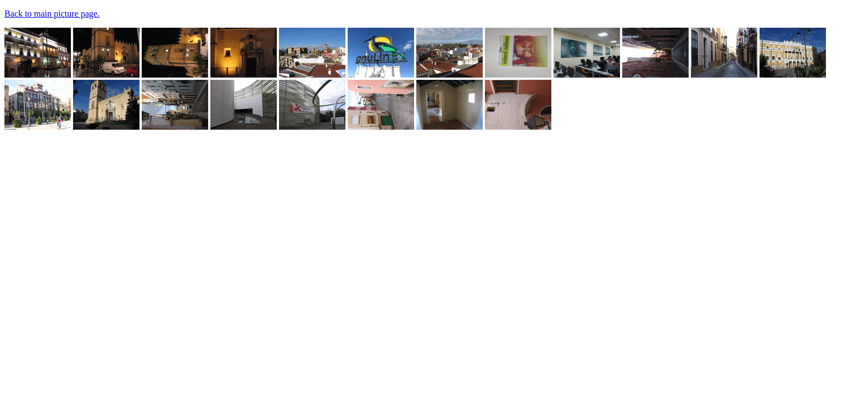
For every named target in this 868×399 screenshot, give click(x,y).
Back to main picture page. (52, 14)
